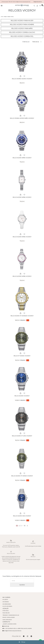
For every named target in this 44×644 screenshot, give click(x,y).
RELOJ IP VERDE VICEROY (22, 356)
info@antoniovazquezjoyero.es (13, 631)
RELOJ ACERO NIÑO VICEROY (22, 158)
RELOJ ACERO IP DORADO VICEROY (22, 316)
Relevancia (36, 42)
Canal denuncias (7, 620)
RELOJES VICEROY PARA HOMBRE (22, 25)
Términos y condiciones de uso (11, 615)
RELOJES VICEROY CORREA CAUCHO (22, 32)
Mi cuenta (5, 600)
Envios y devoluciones (9, 617)
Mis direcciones (7, 604)
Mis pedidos (6, 602)
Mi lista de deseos (7, 606)
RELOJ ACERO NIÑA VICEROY (22, 197)
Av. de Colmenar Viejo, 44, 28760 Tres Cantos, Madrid (18, 628)
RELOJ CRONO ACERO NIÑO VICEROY (22, 118)
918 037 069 (6, 626)
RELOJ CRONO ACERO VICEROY (22, 79)
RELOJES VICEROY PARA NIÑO (22, 28)
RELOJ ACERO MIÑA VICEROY (22, 276)
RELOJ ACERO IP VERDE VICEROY (22, 476)
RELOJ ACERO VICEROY (22, 396)
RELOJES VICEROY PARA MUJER (22, 21)
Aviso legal (6, 611)
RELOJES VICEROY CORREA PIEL (22, 36)
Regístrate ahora (38, 2)
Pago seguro (6, 613)
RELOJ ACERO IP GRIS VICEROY (22, 436)
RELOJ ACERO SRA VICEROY (22, 516)
